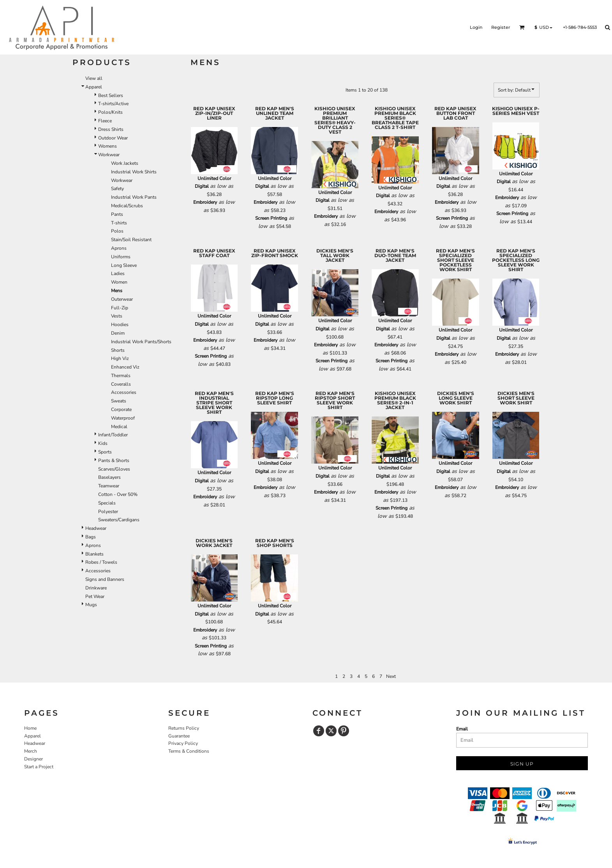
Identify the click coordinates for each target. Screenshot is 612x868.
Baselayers (109, 477)
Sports (105, 452)
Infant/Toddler (113, 435)
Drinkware (96, 588)
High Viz (120, 358)
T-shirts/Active (113, 104)
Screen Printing (271, 218)
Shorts (118, 350)
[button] (522, 27)
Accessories (124, 392)
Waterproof (123, 418)
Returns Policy (184, 728)
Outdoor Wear (113, 138)
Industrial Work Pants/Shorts (141, 342)
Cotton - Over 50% (118, 494)
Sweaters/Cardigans (119, 520)
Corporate (121, 409)
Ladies (118, 273)
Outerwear (122, 299)
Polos (117, 231)
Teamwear (109, 486)
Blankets (94, 554)
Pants (117, 214)
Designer (34, 759)
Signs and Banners (105, 579)
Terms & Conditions (189, 751)
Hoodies (120, 325)
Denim (118, 333)
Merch (31, 751)
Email (462, 729)
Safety (117, 189)
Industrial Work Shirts (134, 172)
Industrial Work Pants (134, 197)
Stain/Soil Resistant (131, 240)
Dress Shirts (111, 129)
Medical (119, 427)
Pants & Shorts (114, 460)
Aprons (119, 248)
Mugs (91, 605)
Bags (91, 537)
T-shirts (119, 223)
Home (30, 728)
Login (476, 27)
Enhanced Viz (125, 367)
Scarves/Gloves (114, 469)
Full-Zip (120, 308)
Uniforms (121, 257)
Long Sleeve (124, 265)
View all (94, 78)
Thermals (121, 376)
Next (391, 676)
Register (501, 27)
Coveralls (121, 384)
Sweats (119, 401)
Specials (107, 503)
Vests (117, 316)
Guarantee (179, 736)
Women (119, 282)
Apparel (94, 87)
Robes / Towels (101, 562)
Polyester (108, 512)
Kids (103, 443)
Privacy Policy (183, 743)
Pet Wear (95, 596)
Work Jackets (125, 163)
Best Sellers (111, 95)
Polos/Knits (110, 112)
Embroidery (205, 202)
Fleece (105, 121)
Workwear (109, 155)
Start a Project (39, 767)
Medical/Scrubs (127, 206)
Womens (108, 146)
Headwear (96, 528)
